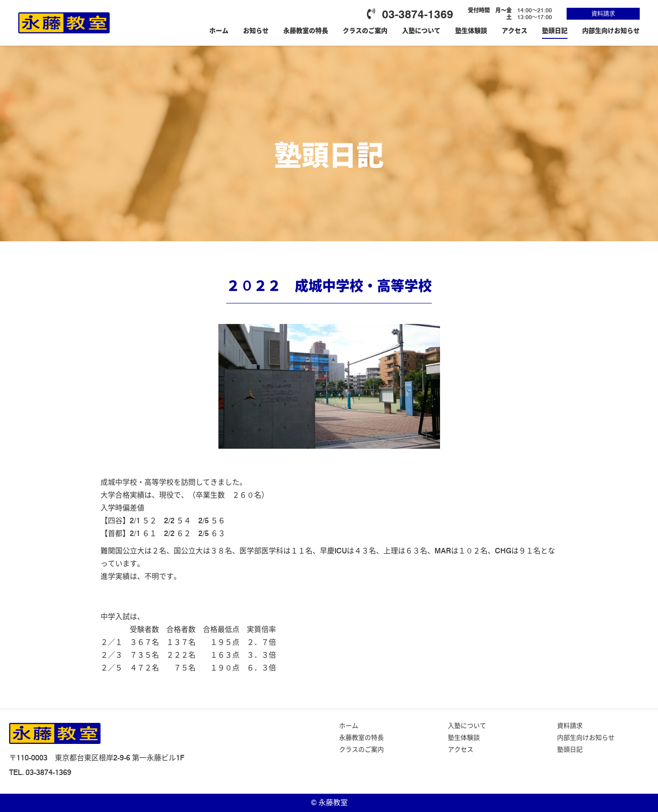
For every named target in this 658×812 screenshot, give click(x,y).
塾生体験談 (471, 31)
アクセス (515, 31)
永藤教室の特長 (306, 31)
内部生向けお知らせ (611, 31)
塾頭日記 (555, 31)
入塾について (421, 31)
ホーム (219, 31)
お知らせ (256, 31)
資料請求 (603, 13)
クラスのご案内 (365, 31)
